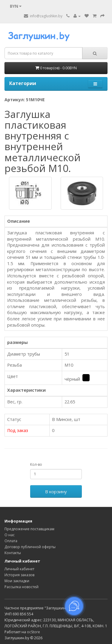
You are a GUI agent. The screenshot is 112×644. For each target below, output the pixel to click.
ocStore (33, 632)
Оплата (11, 541)
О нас (10, 535)
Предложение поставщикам (29, 529)
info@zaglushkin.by (43, 16)
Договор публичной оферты (30, 547)
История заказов (19, 575)
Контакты (13, 553)
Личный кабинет (19, 569)
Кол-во (36, 464)
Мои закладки (17, 581)
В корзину (56, 491)
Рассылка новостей (22, 587)
